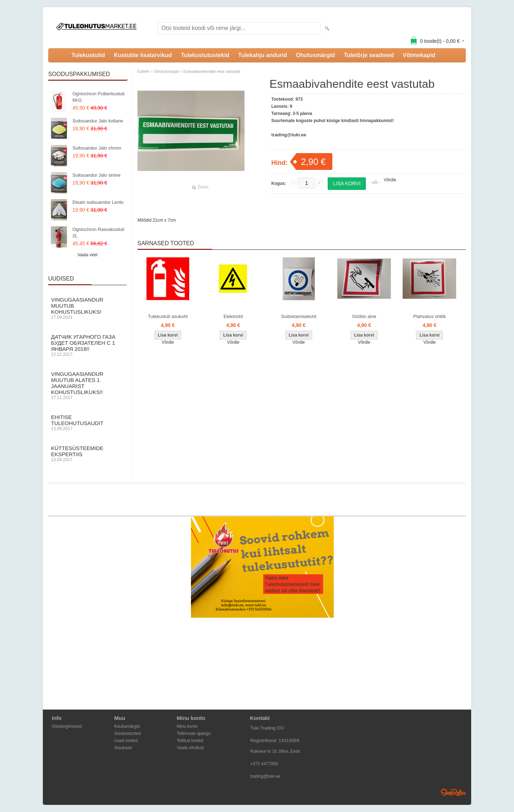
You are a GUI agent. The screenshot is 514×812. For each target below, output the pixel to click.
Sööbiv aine (364, 316)
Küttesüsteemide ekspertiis (87, 454)
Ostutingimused (67, 726)
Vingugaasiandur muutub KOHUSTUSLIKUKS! (87, 308)
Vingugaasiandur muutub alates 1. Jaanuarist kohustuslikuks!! (87, 385)
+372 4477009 (264, 764)
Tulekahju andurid (263, 55)
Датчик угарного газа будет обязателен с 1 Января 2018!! (87, 345)
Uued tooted (126, 741)
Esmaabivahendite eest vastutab (212, 71)
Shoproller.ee (453, 792)
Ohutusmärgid (315, 55)
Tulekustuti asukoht (168, 316)
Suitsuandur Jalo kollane (98, 121)
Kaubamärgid (127, 726)
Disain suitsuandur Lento (98, 202)
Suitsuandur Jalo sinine (96, 175)
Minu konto (187, 726)
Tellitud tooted (190, 741)
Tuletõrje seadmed (369, 55)
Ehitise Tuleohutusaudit (87, 423)
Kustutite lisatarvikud (143, 55)
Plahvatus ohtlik (430, 316)
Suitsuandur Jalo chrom (97, 148)
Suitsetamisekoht (299, 316)
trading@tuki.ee (265, 776)
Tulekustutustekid (205, 55)
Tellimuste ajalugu (194, 733)
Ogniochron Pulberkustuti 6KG (99, 97)
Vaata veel (87, 255)
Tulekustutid (88, 55)
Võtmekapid (419, 55)
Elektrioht (233, 316)
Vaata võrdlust (190, 748)
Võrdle (390, 180)
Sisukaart (123, 748)
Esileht (143, 71)
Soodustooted (127, 733)
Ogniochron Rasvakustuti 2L (98, 233)
